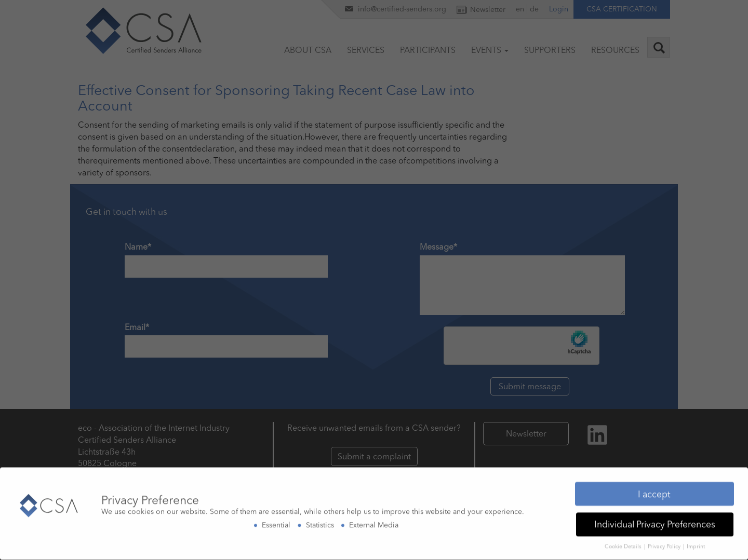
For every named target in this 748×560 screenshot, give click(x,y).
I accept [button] (654, 492)
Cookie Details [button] (624, 545)
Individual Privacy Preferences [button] (655, 523)
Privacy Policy (665, 545)
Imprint (696, 545)
